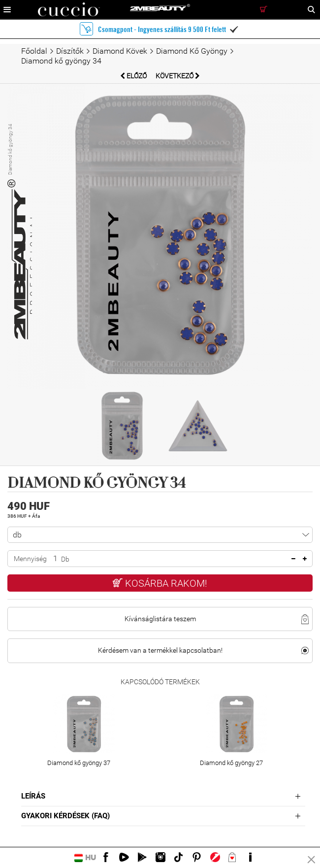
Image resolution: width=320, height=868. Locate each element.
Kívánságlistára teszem (160, 619)
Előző (134, 76)
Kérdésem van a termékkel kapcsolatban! (160, 650)
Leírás (33, 796)
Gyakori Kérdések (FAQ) (65, 816)
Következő (178, 76)
